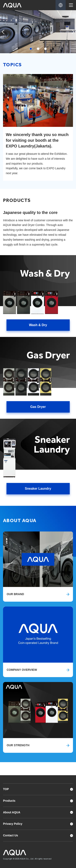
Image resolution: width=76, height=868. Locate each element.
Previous (4, 36)
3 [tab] (45, 49)
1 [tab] (31, 49)
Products (9, 801)
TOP (6, 789)
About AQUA (12, 812)
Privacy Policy (13, 824)
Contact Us (11, 835)
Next (72, 36)
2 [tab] (38, 49)
